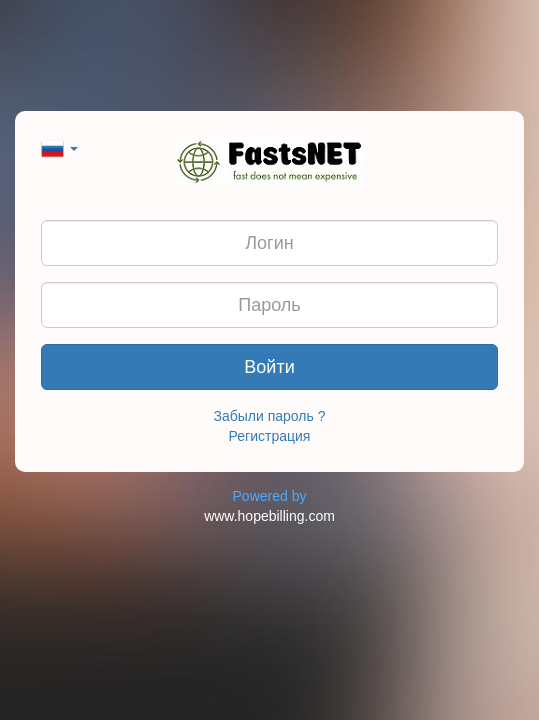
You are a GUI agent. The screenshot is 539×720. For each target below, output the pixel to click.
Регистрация (270, 436)
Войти (269, 367)
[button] (59, 147)
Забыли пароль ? (270, 416)
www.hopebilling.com (269, 516)
